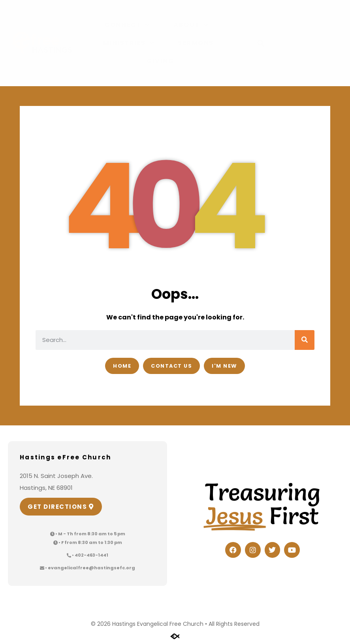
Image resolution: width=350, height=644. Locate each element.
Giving (160, 61)
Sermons (196, 43)
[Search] (305, 340)
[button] (261, 43)
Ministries (129, 43)
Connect (127, 25)
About (191, 25)
